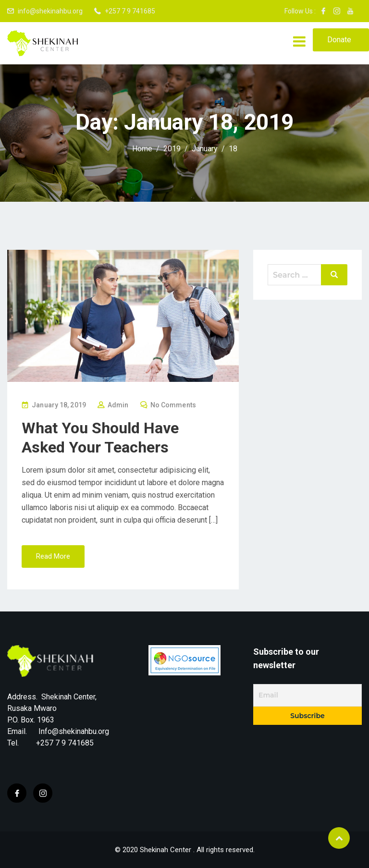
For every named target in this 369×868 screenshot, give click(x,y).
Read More (53, 556)
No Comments (173, 405)
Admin (118, 405)
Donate (339, 40)
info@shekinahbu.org (50, 11)
